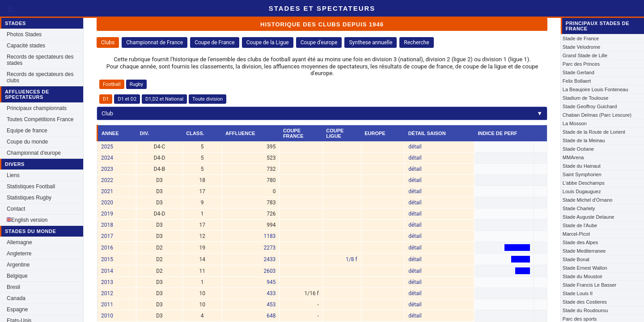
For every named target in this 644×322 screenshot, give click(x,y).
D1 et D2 (127, 99)
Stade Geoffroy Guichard (590, 106)
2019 (107, 214)
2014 (107, 271)
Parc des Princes (581, 64)
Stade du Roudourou (585, 310)
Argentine (18, 265)
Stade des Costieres (585, 302)
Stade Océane (578, 149)
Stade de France (581, 38)
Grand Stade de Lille (585, 55)
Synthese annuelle (371, 42)
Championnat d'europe (34, 153)
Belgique (17, 276)
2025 (107, 147)
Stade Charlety (579, 208)
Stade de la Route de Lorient (594, 132)
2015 (107, 259)
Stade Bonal (576, 259)
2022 (107, 180)
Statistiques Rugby (29, 198)
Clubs (108, 42)
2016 (107, 248)
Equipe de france (27, 131)
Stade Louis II (578, 293)
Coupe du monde (27, 142)
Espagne (17, 309)
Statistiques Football (31, 186)
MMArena (573, 157)
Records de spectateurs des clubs (40, 77)
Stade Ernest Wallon (585, 268)
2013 (107, 282)
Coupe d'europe (319, 42)
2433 (269, 259)
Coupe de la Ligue (268, 42)
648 (271, 316)
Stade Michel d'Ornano (588, 200)
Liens (13, 175)
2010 (107, 316)
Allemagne (19, 242)
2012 (107, 293)
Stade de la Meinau (584, 140)
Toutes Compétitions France (40, 119)
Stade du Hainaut (582, 166)
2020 (107, 203)
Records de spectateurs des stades (40, 60)
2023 (107, 169)
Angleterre (19, 254)
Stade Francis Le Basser (589, 285)
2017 (107, 236)
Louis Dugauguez (582, 191)
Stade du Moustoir (583, 276)
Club (322, 113)
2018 (107, 225)
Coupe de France (215, 42)
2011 (107, 305)
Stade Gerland (578, 72)
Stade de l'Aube (580, 225)
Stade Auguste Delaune (589, 217)
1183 (269, 236)
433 (271, 293)
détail (415, 147)
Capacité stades (26, 46)
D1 (106, 99)
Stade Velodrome (581, 47)
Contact (16, 209)
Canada (16, 298)
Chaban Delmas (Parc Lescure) (597, 115)
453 (271, 305)
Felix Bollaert (577, 81)
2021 (107, 191)
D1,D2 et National (164, 99)
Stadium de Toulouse (586, 98)
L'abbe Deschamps (584, 183)
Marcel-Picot (576, 234)
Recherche (416, 42)
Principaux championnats (37, 108)
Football (112, 84)
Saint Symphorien (582, 174)
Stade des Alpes (580, 242)
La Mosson (575, 123)
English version (27, 220)
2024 (107, 158)
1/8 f (352, 259)
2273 (269, 248)
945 (271, 282)
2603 (269, 271)
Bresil (13, 287)
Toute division (208, 99)
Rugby (136, 84)
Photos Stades (24, 34)
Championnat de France (155, 42)
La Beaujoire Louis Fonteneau (595, 89)
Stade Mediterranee (584, 251)
